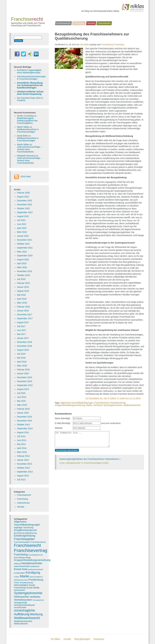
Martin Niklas (23, 127)
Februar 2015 (23, 409)
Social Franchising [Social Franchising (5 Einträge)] (24, 586)
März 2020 (22, 267)
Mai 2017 (21, 334)
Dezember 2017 (25, 315)
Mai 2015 (21, 401)
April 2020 (22, 263)
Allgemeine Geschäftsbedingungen (77, 403)
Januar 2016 (23, 373)
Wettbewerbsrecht (132, 405)
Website (59, 428)
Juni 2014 (22, 440)
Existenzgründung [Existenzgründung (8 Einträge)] (25, 536)
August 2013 (23, 476)
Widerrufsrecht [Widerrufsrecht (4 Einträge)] (21, 624)
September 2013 (25, 472)
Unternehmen (104, 23)
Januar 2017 (23, 338)
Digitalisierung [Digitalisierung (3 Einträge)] (31, 533)
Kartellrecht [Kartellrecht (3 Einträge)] (35, 566)
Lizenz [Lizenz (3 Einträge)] (17, 577)
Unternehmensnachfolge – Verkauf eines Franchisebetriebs (29, 149)
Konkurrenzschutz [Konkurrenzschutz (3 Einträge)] (35, 569)
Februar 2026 (23, 193)
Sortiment (98, 405)
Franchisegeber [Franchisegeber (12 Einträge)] (24, 539)
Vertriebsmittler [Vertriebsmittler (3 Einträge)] (20, 608)
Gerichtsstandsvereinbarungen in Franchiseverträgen (31, 78)
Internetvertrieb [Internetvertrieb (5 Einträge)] (22, 566)
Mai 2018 (21, 295)
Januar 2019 (23, 287)
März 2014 (22, 452)
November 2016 (25, 346)
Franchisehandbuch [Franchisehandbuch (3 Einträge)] (22, 542)
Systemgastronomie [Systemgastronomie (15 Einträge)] (28, 593)
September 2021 (25, 248)
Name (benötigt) (62, 418)
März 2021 (22, 252)
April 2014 (22, 448)
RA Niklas (55, 639)
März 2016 (22, 366)
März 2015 (22, 405)
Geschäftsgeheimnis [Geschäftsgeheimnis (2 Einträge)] (36, 555)
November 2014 (25, 421)
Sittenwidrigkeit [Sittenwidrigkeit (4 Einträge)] (21, 585)
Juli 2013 (21, 480)
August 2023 (23, 197)
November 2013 (25, 464)
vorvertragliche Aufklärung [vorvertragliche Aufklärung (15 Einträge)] (24, 612)
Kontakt (67, 639)
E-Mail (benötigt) (63, 423)
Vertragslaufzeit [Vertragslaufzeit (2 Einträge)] (38, 600)
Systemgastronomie (113, 405)
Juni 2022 (22, 224)
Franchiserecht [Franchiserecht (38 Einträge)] (27, 545)
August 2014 (23, 432)
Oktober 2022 (23, 208)
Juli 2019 (21, 279)
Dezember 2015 (25, 377)
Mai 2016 (21, 358)
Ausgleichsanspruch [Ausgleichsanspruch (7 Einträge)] (25, 530)
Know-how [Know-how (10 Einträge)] (21, 569)
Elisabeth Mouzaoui (26, 156)
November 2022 (25, 204)
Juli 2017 (21, 326)
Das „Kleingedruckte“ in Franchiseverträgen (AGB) (85, 463)
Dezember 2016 (25, 342)
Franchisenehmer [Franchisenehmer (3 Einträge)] (38, 542)
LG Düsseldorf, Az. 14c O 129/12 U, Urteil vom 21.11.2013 (113, 398)
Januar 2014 (23, 460)
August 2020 (23, 260)
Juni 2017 (22, 330)
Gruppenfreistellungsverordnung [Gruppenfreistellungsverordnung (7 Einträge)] (32, 560)
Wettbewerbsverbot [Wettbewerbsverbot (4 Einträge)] (23, 621)
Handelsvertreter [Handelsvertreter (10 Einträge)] (32, 563)
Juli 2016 (21, 354)
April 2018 (22, 299)
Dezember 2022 (25, 201)
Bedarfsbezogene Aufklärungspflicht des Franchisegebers (27, 121)
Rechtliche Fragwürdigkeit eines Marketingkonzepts (29, 71)
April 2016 (22, 362)
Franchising (79, 23)
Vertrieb (91, 23)
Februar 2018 (23, 307)
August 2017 (23, 322)
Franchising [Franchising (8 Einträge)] (21, 555)
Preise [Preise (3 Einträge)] (17, 583)
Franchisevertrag (118, 403)
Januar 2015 (23, 413)
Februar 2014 (23, 456)
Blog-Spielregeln (82, 639)
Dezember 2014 (25, 417)
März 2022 (22, 232)
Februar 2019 (23, 283)
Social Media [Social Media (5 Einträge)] (33, 588)
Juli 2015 (21, 393)
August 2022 (23, 216)
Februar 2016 (23, 370)
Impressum (99, 639)
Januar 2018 (23, 311)
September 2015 (25, 385)
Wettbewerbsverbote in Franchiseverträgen (28, 131)
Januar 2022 (23, 236)
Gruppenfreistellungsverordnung (70, 405)
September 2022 (25, 212)
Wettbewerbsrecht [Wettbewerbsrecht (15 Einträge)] (27, 618)
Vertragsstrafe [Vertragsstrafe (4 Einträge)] (20, 603)
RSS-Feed (26, 177)
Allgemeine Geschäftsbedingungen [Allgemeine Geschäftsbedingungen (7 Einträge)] (27, 523)
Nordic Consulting (25, 116)
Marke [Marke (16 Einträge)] (25, 576)
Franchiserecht (63, 23)
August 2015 (23, 389)
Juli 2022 (21, 220)
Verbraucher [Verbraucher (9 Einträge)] (21, 597)
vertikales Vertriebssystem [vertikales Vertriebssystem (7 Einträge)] (27, 598)
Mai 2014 (21, 444)
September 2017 (25, 318)
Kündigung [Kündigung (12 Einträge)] (33, 573)
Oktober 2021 (23, 244)
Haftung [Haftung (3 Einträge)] (17, 564)
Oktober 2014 (23, 425)
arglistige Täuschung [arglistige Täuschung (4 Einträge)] (24, 527)
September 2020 (25, 256)
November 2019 (25, 271)
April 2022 (22, 228)
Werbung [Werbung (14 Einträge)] (36, 614)
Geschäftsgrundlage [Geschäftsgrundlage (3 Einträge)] (22, 558)
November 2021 (25, 240)
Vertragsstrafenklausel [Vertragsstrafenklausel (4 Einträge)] (24, 605)
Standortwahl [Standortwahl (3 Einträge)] (19, 590)
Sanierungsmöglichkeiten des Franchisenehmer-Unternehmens (89, 459)
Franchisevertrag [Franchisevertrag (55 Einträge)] (31, 550)
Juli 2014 (21, 436)
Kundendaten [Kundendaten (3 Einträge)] (20, 573)
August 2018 (23, 291)
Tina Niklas (84, 45)
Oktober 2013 (23, 468)
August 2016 (23, 350)
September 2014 (25, 428)
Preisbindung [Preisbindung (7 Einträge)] (36, 580)
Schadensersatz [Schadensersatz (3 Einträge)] (27, 583)
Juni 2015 (22, 397)
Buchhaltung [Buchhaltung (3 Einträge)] (19, 533)
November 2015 (25, 381)
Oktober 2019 (23, 275)
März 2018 (22, 303)
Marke (89, 405)
